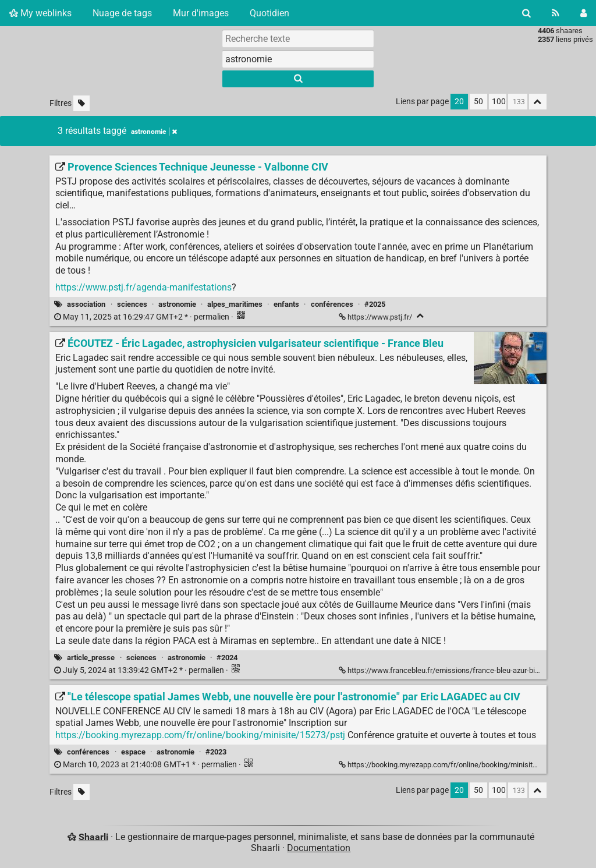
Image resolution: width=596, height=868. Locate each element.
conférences (332, 304)
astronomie (177, 304)
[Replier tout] (538, 102)
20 (459, 102)
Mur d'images (201, 13)
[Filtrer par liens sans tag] (81, 103)
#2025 (375, 304)
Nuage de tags (122, 13)
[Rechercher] (526, 13)
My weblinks (40, 13)
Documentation (319, 848)
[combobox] (298, 59)
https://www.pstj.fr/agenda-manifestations (143, 287)
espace (133, 752)
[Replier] (421, 316)
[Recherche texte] (298, 38)
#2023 (216, 752)
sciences (132, 304)
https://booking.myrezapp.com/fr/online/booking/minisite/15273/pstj (200, 735)
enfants (286, 304)
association (86, 304)
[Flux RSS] (556, 13)
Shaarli (93, 837)
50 (478, 102)
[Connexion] (583, 13)
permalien (143, 317)
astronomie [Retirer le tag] (154, 132)
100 (499, 102)
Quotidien (269, 13)
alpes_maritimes (235, 304)
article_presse (91, 658)
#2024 (227, 658)
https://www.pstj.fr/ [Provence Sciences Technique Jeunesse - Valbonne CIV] (376, 317)
